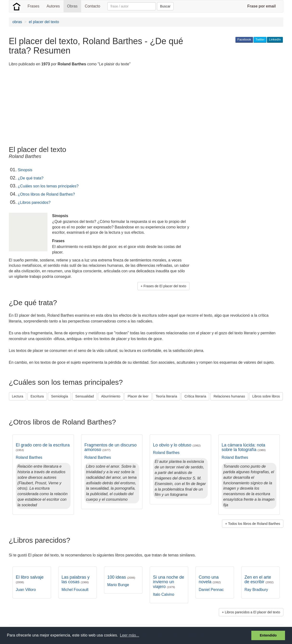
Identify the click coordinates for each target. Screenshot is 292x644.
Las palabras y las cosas (76, 580)
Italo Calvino (164, 594)
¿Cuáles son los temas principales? (48, 186)
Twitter (260, 39)
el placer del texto (44, 22)
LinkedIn (275, 39)
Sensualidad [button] (85, 396)
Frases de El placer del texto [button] (165, 286)
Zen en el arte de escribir (259, 580)
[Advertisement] (97, 107)
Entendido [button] (268, 635)
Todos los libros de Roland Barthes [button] (254, 524)
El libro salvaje (30, 579)
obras (17, 22)
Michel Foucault (75, 590)
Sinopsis (25, 170)
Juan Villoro (26, 590)
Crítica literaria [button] (195, 396)
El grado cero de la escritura (43, 447)
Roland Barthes (29, 457)
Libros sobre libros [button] (266, 396)
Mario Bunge (118, 585)
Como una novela (210, 580)
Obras (72, 6)
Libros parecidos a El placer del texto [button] (253, 612)
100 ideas (121, 577)
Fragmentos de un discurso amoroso (111, 447)
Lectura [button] (18, 396)
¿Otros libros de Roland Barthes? (46, 194)
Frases (34, 6)
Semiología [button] (59, 396)
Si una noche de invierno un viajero (169, 582)
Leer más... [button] (130, 635)
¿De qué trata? (31, 178)
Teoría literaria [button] (166, 396)
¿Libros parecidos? (34, 202)
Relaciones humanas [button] (229, 396)
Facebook (244, 39)
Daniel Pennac (211, 590)
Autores (53, 6)
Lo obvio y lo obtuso (177, 445)
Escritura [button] (37, 396)
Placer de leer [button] (138, 396)
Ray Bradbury (256, 590)
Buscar (165, 6)
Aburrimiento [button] (111, 396)
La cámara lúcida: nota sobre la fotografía (244, 447)
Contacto (92, 6)
